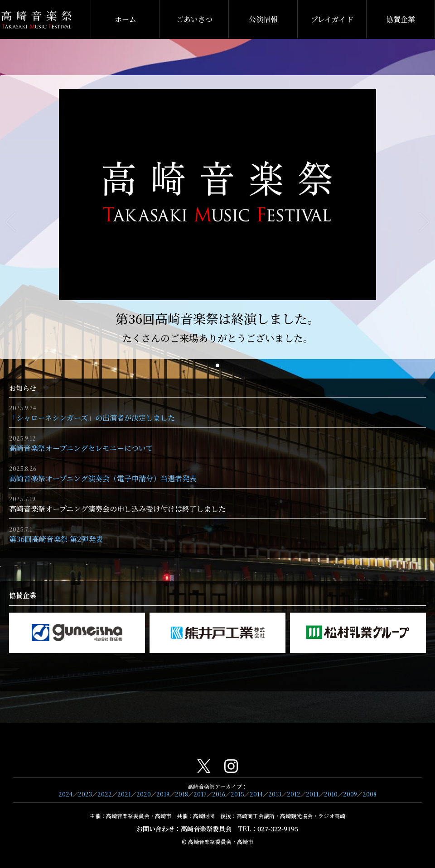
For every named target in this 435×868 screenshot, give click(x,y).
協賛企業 (401, 19)
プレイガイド (332, 19)
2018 (181, 794)
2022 (105, 794)
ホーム (126, 19)
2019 (163, 794)
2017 (200, 794)
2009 (350, 794)
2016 (219, 794)
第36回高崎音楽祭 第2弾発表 (56, 539)
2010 (331, 794)
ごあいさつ (194, 19)
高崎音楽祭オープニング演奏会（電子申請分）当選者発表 (103, 478)
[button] (217, 365)
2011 (312, 794)
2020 (144, 794)
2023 (85, 794)
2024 (65, 794)
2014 (256, 794)
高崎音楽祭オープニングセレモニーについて (81, 448)
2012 (294, 794)
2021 (124, 794)
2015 (237, 794)
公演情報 (263, 19)
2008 (370, 794)
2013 (275, 794)
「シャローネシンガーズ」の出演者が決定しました (92, 418)
